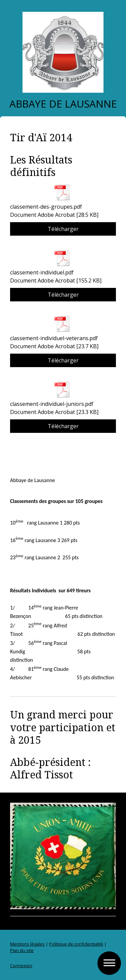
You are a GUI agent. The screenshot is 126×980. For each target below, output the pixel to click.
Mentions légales (27, 944)
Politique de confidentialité (76, 944)
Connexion (21, 966)
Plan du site (22, 950)
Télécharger (63, 229)
